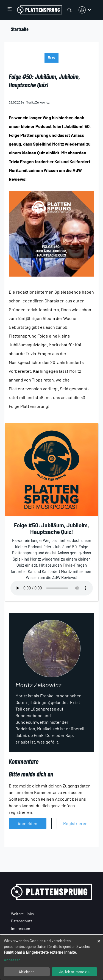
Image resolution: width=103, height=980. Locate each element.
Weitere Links (22, 914)
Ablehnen (27, 972)
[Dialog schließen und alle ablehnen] (99, 938)
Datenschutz (22, 921)
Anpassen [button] (12, 960)
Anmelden (27, 823)
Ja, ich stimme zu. (74, 972)
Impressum (21, 929)
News (51, 58)
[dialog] (51, 957)
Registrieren (75, 823)
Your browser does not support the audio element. (52, 588)
